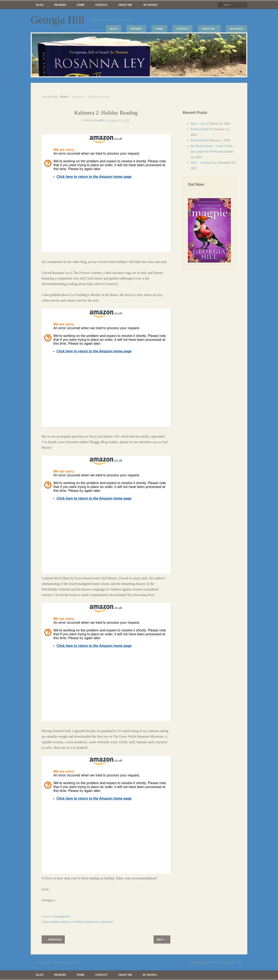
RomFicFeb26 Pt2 (202, 129)
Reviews (60, 5)
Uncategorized (61, 917)
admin (101, 120)
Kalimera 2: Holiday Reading (106, 113)
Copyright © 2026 (49, 963)
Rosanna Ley (92, 922)
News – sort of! (200, 124)
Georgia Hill (57, 20)
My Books (150, 5)
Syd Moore (107, 922)
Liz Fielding (77, 922)
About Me (124, 6)
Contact (101, 5)
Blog (40, 5)
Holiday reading (60, 922)
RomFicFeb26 (199, 140)
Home (81, 5)
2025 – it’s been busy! (204, 163)
